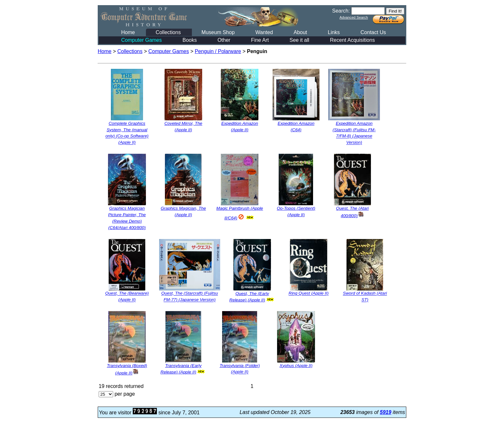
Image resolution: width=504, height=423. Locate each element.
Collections (168, 32)
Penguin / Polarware (218, 51)
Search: (341, 11)
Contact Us (373, 32)
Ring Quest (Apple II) (309, 294)
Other (224, 40)
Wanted (264, 32)
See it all (299, 40)
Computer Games (141, 40)
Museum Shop (218, 32)
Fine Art (260, 40)
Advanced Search (354, 17)
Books (190, 40)
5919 (386, 412)
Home (128, 32)
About (300, 32)
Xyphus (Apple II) (296, 366)
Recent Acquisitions (353, 40)
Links (334, 32)
